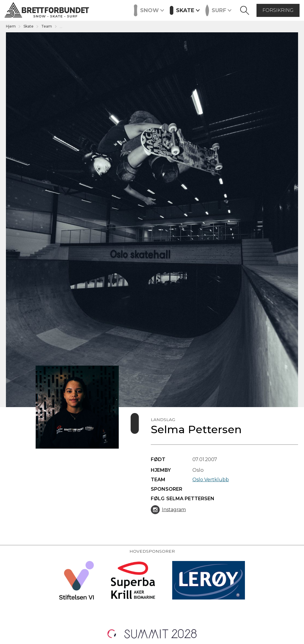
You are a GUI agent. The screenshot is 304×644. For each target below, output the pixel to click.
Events (106, 10)
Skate (28, 26)
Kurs (127, 10)
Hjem (11, 26)
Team (47, 26)
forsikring (278, 10)
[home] (47, 11)
